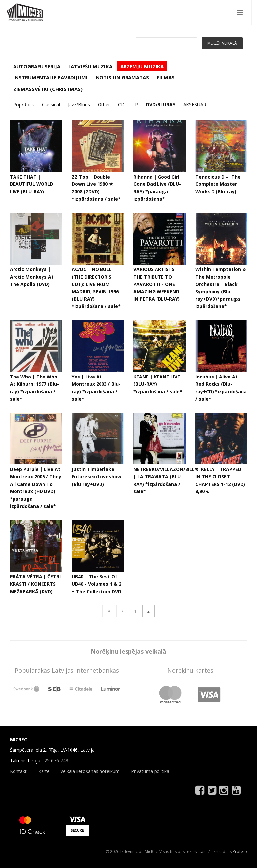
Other (104, 105)
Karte (44, 771)
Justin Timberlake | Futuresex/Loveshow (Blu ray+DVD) (97, 477)
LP (135, 105)
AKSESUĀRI (195, 105)
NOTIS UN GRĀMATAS (122, 77)
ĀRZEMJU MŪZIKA (142, 66)
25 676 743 (56, 760)
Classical (51, 105)
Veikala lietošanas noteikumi (90, 771)
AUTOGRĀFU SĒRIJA (37, 66)
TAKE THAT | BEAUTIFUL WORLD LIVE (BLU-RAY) (32, 184)
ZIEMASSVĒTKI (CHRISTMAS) (48, 89)
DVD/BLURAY (161, 105)
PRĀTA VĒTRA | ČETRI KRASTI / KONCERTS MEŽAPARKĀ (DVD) (35, 584)
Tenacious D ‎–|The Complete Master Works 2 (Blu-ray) (218, 184)
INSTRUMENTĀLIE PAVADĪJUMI (50, 77)
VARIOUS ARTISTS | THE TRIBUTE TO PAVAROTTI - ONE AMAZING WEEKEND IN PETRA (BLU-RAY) (157, 284)
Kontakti (19, 771)
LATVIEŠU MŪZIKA (90, 66)
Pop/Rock (24, 105)
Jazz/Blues (79, 105)
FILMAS (166, 77)
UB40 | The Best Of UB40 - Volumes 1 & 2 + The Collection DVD (97, 584)
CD (121, 105)
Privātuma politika (150, 771)
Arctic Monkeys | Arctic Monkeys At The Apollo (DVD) (32, 277)
